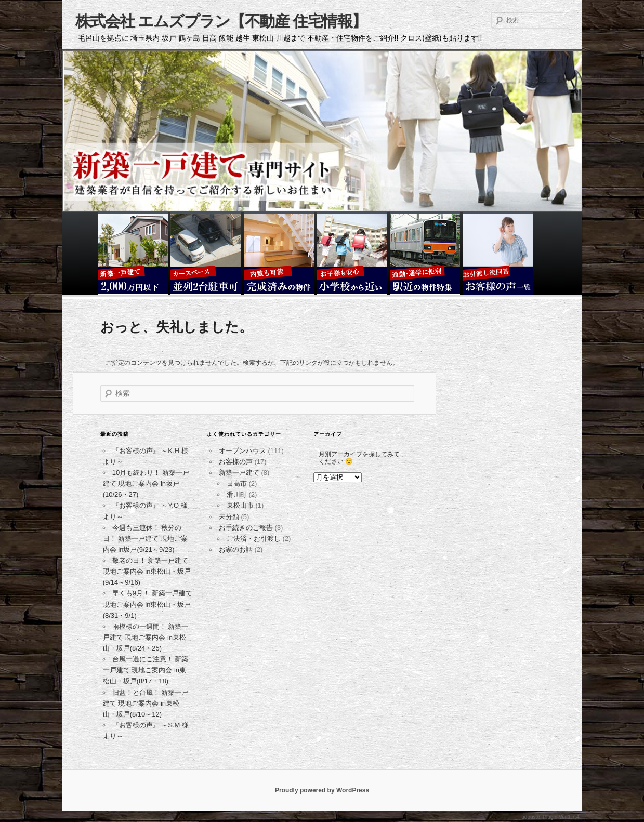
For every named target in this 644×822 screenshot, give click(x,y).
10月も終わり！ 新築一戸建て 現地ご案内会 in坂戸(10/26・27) (146, 483)
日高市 (237, 483)
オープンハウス (242, 451)
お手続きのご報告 (246, 528)
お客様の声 (236, 462)
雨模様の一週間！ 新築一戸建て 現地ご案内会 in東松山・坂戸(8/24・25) (146, 637)
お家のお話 (236, 549)
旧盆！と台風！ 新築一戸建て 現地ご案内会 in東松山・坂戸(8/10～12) (146, 703)
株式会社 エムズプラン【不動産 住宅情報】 (221, 21)
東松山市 (240, 505)
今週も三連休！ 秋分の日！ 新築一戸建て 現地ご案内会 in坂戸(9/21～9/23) (145, 539)
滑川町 (237, 494)
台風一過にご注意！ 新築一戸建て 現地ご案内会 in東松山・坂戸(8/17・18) (146, 670)
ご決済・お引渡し (254, 539)
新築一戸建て (239, 473)
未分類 (229, 517)
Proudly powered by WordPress (322, 790)
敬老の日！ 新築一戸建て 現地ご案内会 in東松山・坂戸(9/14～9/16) (147, 571)
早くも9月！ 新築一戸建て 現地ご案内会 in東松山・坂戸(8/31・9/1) (148, 604)
